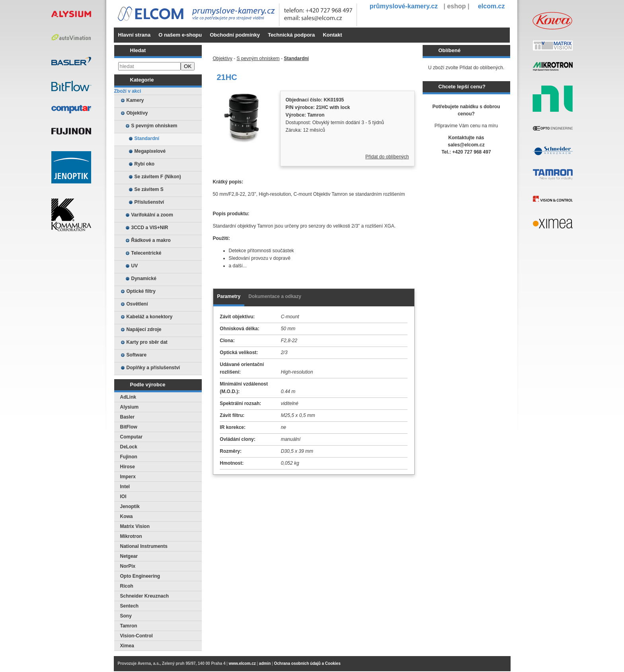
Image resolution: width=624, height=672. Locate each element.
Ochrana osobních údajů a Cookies (307, 663)
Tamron (129, 626)
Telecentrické (146, 253)
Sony (126, 616)
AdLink (128, 397)
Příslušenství (149, 202)
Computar (132, 437)
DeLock (129, 447)
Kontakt (332, 35)
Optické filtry (141, 291)
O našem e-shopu (180, 35)
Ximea (127, 646)
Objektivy (137, 113)
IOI (123, 497)
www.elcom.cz (242, 663)
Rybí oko (145, 164)
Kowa (127, 516)
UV (135, 266)
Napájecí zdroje (144, 329)
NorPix (128, 566)
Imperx (128, 477)
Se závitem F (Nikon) (158, 177)
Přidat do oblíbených (387, 157)
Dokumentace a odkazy (275, 296)
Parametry (229, 296)
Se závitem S (149, 189)
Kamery (135, 100)
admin (265, 663)
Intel (125, 487)
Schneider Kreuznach (145, 596)
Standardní (147, 138)
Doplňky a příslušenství (153, 368)
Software (137, 355)
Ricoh (127, 586)
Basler (128, 417)
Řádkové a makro (151, 240)
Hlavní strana (135, 35)
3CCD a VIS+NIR (150, 228)
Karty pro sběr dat (147, 342)
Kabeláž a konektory (150, 317)
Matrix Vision (135, 526)
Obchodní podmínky (235, 35)
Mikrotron (131, 536)
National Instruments (144, 546)
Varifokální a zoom (152, 215)
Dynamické (144, 279)
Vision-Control (136, 636)
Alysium (130, 407)
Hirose (128, 467)
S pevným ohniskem (154, 126)
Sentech (130, 606)
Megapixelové (150, 151)
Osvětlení (137, 304)
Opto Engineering (140, 576)
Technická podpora (291, 35)
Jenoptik (130, 506)
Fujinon (129, 457)
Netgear (129, 556)
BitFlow (129, 427)
